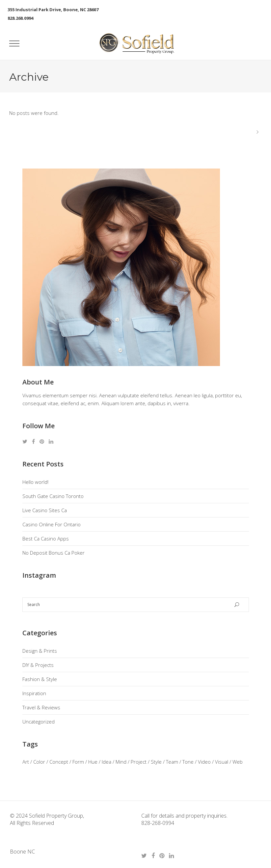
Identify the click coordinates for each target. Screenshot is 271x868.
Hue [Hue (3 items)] (93, 762)
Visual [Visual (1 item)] (222, 762)
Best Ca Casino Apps (46, 539)
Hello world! (35, 482)
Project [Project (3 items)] (139, 762)
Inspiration (34, 693)
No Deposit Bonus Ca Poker (54, 553)
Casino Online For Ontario (52, 524)
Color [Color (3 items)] (39, 762)
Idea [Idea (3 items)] (107, 762)
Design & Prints (40, 651)
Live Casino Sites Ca (45, 510)
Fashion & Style (40, 679)
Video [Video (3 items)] (204, 762)
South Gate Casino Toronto (53, 496)
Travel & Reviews (41, 707)
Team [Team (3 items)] (172, 762)
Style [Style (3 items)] (156, 762)
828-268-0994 (158, 823)
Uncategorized (39, 722)
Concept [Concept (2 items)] (59, 762)
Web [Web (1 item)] (238, 762)
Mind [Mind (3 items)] (121, 762)
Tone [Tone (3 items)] (188, 762)
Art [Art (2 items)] (26, 762)
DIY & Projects (38, 665)
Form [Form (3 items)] (78, 762)
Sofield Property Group (55, 816)
